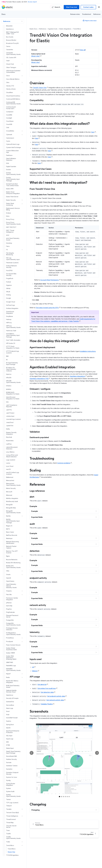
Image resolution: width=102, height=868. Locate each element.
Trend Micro (10, 762)
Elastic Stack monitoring (10, 121)
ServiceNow (10, 622)
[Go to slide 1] (59, 797)
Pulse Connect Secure (13, 562)
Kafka (8, 346)
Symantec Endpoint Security (12, 690)
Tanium (8, 716)
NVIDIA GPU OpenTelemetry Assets (13, 483)
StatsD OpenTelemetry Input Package (13, 669)
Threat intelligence (12, 733)
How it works (36, 110)
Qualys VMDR (10, 570)
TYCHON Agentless (12, 772)
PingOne (9, 526)
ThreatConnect (11, 736)
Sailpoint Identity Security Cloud (11, 608)
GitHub (8, 205)
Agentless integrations (77, 376)
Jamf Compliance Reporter (12, 323)
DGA (8, 80)
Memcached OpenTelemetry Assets (13, 401)
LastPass (9, 361)
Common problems (64, 463)
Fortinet (9, 199)
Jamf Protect (10, 330)
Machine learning (9, 866)
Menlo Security (11, 405)
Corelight (9, 35)
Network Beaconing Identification (12, 459)
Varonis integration (12, 782)
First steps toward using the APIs (47, 308)
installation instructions (88, 351)
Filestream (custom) (12, 179)
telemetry (35, 632)
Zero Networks (11, 821)
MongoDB (9, 421)
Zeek (8, 815)
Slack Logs (10, 625)
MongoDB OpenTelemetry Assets (13, 429)
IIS (7, 276)
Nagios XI (9, 443)
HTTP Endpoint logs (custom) (13, 269)
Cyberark (9, 51)
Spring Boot (10, 641)
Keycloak (9, 354)
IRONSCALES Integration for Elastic (13, 310)
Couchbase (10, 38)
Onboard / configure (40, 389)
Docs (3, 14)
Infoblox (9, 302)
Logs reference (37, 491)
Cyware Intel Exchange (13, 64)
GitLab (8, 208)
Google (9, 215)
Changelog (38, 804)
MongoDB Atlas (11, 425)
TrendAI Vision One (40, 88)
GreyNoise (10, 233)
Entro (8, 133)
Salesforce (10, 612)
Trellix (8, 759)
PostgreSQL (10, 537)
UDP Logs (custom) (12, 775)
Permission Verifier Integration (12, 516)
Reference (97, 14)
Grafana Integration (12, 225)
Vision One (11, 769)
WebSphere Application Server (12, 799)
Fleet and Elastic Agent (12, 844)
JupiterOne (10, 342)
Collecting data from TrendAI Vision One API (48, 194)
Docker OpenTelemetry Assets (13, 90)
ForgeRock (10, 195)
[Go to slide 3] (63, 797)
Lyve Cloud (10, 383)
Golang (8, 212)
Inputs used (36, 659)
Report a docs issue (90, 21)
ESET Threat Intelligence (10, 148)
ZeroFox (9, 818)
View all (83, 50)
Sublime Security (11, 676)
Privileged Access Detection (12, 546)
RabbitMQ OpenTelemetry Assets (13, 586)
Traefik (8, 750)
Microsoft (9, 408)
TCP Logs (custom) (12, 719)
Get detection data (47, 692)
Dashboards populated (39, 437)
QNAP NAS (10, 579)
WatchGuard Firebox (13, 795)
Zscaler (9, 831)
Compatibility (37, 100)
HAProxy (9, 239)
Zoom (8, 827)
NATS (8, 446)
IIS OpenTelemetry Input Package (12, 280)
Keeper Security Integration (11, 350)
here (93, 132)
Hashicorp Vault (11, 247)
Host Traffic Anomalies (13, 257)
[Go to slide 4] (65, 797)
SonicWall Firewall (12, 634)
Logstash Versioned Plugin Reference (11, 855)
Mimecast (9, 412)
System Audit (10, 708)
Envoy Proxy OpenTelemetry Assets (13, 140)
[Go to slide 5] (67, 797)
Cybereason (10, 55)
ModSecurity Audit (12, 418)
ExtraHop (9, 160)
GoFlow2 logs (10, 222)
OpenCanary (10, 498)
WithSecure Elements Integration (13, 807)
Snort (8, 628)
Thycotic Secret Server (11, 743)
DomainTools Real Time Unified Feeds (12, 101)
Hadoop (9, 236)
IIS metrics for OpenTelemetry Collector (11, 286)
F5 (7, 166)
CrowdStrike (10, 48)
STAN (8, 662)
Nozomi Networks (12, 476)
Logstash (7, 847)
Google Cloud (11, 219)
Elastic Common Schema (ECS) (9, 861)
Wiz (7, 811)
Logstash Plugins (10, 851)
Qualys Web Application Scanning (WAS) (11, 574)
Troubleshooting (42, 458)
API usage (35, 676)
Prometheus (10, 555)
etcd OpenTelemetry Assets (13, 156)
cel (33, 667)
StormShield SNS (11, 673)
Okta (8, 488)
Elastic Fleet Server (12, 113)
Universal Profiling (12, 778)
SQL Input (9, 652)
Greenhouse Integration (10, 229)
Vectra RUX (10, 788)
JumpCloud (10, 339)
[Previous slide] (32, 753)
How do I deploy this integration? (54, 341)
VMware (9, 792)
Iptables (9, 306)
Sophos (9, 638)
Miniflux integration (12, 415)
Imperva (9, 291)
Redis (8, 594)
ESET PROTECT (11, 144)
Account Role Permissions (50, 280)
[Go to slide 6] (69, 797)
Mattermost (10, 394)
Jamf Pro (9, 327)
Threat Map (10, 739)
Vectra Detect (11, 785)
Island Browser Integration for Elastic (13, 315)
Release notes (75, 14)
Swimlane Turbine (12, 682)
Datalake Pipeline (47, 704)
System (8, 705)
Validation (35, 432)
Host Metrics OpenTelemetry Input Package (13, 252)
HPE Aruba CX (11, 260)
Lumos (8, 380)
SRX (8, 659)
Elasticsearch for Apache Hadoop (10, 840)
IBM (7, 273)
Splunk (8, 645)
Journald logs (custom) (13, 336)
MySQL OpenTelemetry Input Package (13, 438)
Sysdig (8, 697)
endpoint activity (38, 578)
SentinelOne (10, 618)
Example (33, 506)
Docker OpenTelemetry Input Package (13, 96)
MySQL (8, 433)
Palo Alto (9, 511)
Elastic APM (10, 105)
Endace (9, 130)
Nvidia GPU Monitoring (13, 479)
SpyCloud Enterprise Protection (13, 648)
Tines (8, 747)
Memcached (10, 397)
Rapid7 (8, 590)
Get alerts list (42, 684)
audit (32, 524)
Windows (9, 803)
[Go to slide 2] (61, 797)
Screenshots (39, 711)
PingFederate (10, 529)
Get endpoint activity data (56, 696)
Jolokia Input (10, 333)
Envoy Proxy (10, 136)
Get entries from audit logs (47, 688)
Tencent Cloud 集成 (12, 729)
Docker (9, 86)
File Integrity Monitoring (10, 171)
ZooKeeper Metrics (12, 824)
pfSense (9, 519)
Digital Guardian (11, 83)
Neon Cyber (10, 449)
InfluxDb (9, 294)
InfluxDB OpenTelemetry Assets (13, 298)
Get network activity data (55, 700)
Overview (37, 83)
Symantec (9, 686)
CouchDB (9, 41)
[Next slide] (97, 753)
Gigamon (9, 202)
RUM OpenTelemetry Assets (13, 603)
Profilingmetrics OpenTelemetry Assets (13, 550)
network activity (38, 605)
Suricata (9, 679)
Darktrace (9, 72)
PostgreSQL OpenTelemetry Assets (13, 541)
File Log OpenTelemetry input (13, 175)
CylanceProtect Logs (13, 61)
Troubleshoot (87, 14)
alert (32, 497)
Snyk (8, 631)
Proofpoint (10, 558)
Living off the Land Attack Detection (12, 373)
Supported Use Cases (41, 169)
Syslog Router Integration (11, 701)
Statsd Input (10, 665)
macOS (8, 386)
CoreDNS (9, 32)
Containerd (10, 28)
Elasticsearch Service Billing (13, 126)
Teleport (9, 722)
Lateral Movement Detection (12, 365)
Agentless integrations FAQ (39, 379)
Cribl (8, 44)
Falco (8, 163)
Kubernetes (10, 357)
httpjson (35, 671)
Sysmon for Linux (12, 694)
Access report (32, 2)
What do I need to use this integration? (58, 182)
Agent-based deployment (42, 347)
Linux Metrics (10, 369)
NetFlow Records (12, 452)
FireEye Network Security (11, 183)
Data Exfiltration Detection (11, 76)
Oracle (8, 491)
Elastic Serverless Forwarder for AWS (11, 835)
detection (35, 551)
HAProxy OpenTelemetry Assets (13, 243)
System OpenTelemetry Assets (13, 712)
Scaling (35, 470)
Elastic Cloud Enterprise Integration (13, 109)
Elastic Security (11, 117)
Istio (7, 319)
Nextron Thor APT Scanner (12, 469)
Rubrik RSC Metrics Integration (12, 598)
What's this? (36, 56)
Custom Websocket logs (12, 68)
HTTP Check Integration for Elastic (13, 264)
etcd (8, 152)
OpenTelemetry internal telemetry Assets (11, 503)
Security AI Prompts (12, 615)
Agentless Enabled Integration (52, 367)
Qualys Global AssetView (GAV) (12, 566)
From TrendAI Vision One (42, 189)
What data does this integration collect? (60, 123)
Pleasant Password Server (12, 533)
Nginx (8, 473)
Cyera (8, 58)
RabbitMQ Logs (11, 582)
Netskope (9, 455)
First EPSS (9, 187)
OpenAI (9, 495)
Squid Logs (10, 656)
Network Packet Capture (11, 464)
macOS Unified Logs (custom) (13, 390)
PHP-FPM (9, 523)
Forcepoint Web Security (11, 191)
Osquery (9, 508)
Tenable (9, 726)
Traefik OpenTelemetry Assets (13, 754)
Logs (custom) (11, 377)
